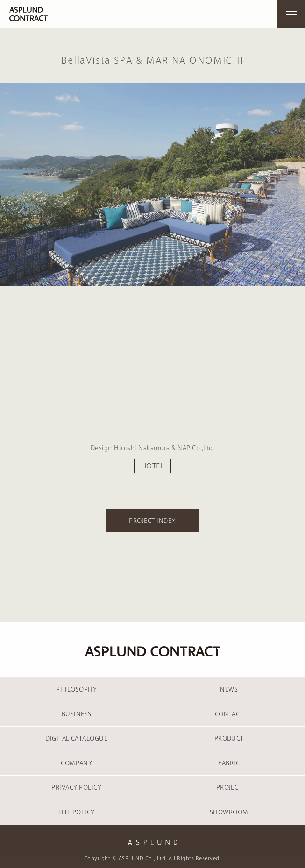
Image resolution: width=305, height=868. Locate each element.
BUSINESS (77, 714)
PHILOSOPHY (76, 689)
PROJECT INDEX (152, 521)
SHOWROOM (229, 812)
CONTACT (229, 714)
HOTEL (152, 466)
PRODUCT (229, 738)
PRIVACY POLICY (76, 787)
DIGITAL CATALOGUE (76, 738)
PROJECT (229, 787)
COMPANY (76, 763)
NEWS (229, 689)
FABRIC (229, 763)
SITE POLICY (77, 812)
